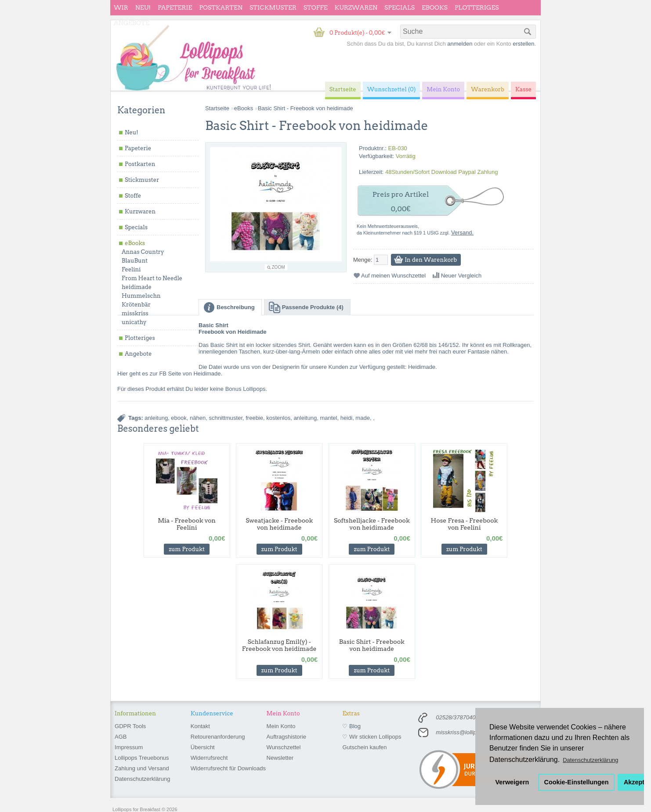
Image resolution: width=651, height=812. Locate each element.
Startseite (217, 108)
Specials (400, 7)
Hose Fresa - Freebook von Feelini (465, 524)
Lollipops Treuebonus (142, 758)
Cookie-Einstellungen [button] (577, 782)
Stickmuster (273, 7)
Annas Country (143, 252)
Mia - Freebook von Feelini (187, 524)
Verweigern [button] (512, 782)
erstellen (523, 44)
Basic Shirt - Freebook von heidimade (306, 108)
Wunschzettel (284, 747)
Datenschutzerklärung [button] (590, 760)
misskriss (135, 313)
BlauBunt (135, 261)
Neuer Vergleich (461, 276)
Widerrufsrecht (209, 758)
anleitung (156, 418)
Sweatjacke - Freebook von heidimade (279, 524)
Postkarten (221, 7)
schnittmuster (226, 418)
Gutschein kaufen (364, 747)
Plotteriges (477, 7)
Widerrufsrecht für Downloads (228, 768)
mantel (328, 418)
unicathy (134, 322)
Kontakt (200, 726)
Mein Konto (281, 726)
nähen (198, 418)
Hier (123, 374)
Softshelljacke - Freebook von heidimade (372, 524)
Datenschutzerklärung (142, 779)
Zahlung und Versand (142, 768)
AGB (121, 737)
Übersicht (203, 747)
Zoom (278, 267)
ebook (179, 418)
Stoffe (316, 7)
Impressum (129, 747)
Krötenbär (136, 305)
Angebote (132, 23)
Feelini (131, 269)
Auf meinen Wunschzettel (393, 276)
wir (121, 7)
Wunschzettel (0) (392, 89)
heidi (346, 418)
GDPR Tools (130, 726)
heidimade (137, 287)
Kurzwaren (356, 7)
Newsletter (280, 758)
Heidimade (422, 367)
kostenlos (278, 418)
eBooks (435, 7)
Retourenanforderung (218, 737)
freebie (254, 418)
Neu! (143, 7)
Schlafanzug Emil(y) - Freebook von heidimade (279, 645)
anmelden (460, 44)
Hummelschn (141, 296)
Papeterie (175, 7)
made (363, 418)
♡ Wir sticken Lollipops (372, 737)
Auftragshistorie (286, 737)
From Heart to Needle (152, 278)
